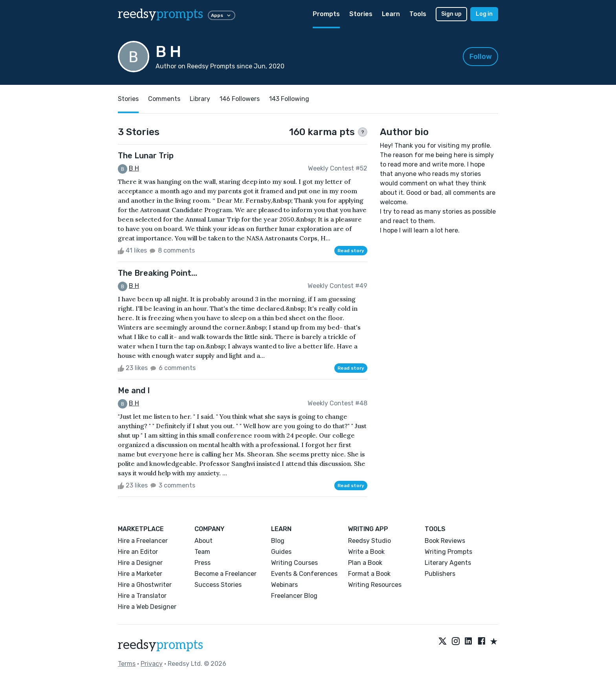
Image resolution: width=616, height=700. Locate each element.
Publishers (440, 574)
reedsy (160, 645)
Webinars (284, 585)
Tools (418, 14)
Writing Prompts (448, 552)
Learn (391, 14)
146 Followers (240, 99)
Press (203, 563)
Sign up (451, 14)
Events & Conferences (304, 574)
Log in (484, 14)
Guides (281, 552)
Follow (481, 57)
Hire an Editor (138, 552)
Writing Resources (375, 585)
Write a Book (366, 552)
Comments (164, 99)
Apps (222, 15)
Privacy (152, 664)
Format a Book (369, 574)
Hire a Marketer (140, 574)
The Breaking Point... (158, 273)
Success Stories (218, 585)
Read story (351, 251)
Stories (361, 14)
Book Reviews (445, 541)
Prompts (326, 14)
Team (202, 552)
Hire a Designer (140, 563)
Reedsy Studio (369, 541)
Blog (278, 541)
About (203, 541)
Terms (127, 664)
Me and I (134, 390)
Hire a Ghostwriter (145, 585)
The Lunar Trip (146, 156)
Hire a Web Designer (147, 607)
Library (200, 99)
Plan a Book (365, 563)
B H (134, 168)
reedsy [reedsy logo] (160, 14)
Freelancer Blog (294, 596)
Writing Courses (294, 563)
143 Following (289, 99)
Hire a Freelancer (143, 541)
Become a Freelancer (225, 574)
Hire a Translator (142, 596)
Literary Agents (448, 563)
